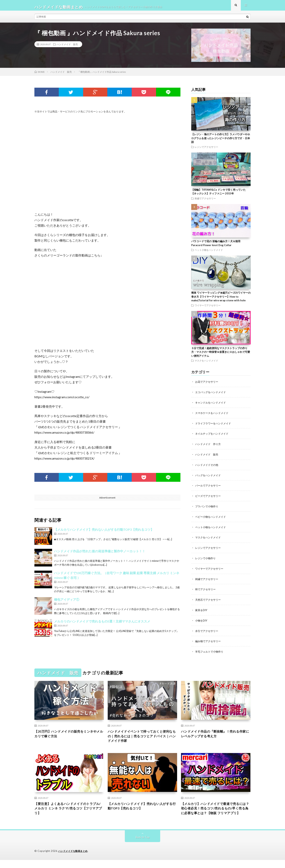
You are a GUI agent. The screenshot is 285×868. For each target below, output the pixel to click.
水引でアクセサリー (208, 630)
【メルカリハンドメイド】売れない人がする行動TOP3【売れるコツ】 (104, 533)
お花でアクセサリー (208, 385)
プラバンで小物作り (208, 507)
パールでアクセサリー (209, 487)
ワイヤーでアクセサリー (208, 308)
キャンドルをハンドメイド (212, 405)
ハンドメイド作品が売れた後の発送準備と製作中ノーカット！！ (100, 554)
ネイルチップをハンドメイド (213, 436)
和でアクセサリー (206, 589)
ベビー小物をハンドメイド (212, 518)
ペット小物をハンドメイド (209, 253)
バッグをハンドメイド (209, 477)
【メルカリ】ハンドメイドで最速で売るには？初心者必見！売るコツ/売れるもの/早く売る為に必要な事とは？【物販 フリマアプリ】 (216, 813)
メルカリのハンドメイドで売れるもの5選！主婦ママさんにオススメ (102, 624)
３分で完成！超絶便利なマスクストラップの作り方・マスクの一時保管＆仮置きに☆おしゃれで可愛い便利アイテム (221, 355)
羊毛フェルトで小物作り (210, 651)
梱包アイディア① (67, 603)
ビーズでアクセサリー (209, 497)
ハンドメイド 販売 (67, 47)
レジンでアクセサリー (206, 150)
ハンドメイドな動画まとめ (74, 859)
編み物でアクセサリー (209, 640)
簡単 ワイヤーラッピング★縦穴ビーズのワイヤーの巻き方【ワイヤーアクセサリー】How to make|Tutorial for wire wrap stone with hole (221, 300)
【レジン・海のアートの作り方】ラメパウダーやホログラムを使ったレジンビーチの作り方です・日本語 (221, 141)
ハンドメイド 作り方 (209, 446)
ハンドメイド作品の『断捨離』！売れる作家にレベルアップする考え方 (216, 733)
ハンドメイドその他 (208, 467)
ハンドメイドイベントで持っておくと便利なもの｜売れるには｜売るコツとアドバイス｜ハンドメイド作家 (142, 736)
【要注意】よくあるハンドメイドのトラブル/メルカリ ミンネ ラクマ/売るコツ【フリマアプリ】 (69, 810)
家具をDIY (202, 610)
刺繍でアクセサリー (205, 201)
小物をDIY (202, 620)
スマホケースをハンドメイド (213, 415)
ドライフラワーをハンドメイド (214, 426)
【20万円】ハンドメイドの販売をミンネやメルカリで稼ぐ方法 (67, 733)
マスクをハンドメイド (206, 364)
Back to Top (143, 845)
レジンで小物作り (206, 559)
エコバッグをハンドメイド (212, 395)
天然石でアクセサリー (209, 599)
